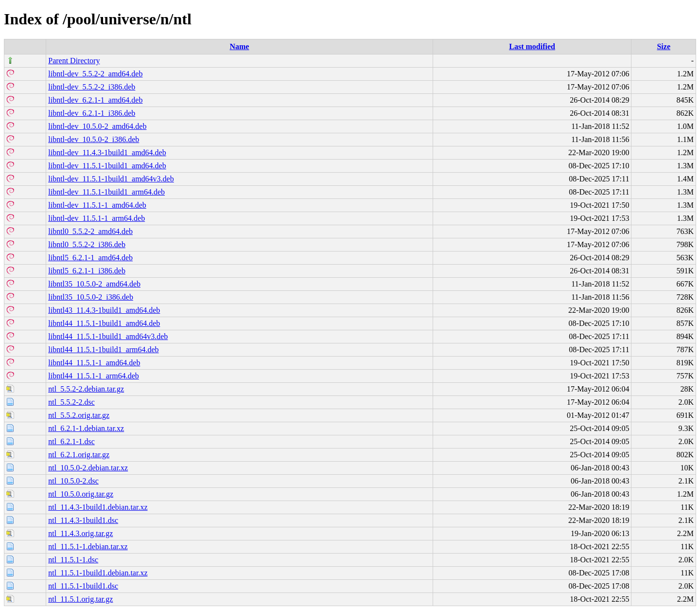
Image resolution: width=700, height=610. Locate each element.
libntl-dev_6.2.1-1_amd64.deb (95, 100)
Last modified (532, 46)
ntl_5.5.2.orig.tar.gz (79, 415)
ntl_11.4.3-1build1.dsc (83, 520)
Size (664, 46)
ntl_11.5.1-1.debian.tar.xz (88, 547)
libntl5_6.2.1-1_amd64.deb (90, 258)
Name (239, 46)
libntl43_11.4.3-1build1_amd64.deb (104, 310)
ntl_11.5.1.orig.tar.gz (80, 599)
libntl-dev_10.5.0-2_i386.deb (94, 139)
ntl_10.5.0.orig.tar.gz (81, 494)
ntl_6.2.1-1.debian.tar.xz (86, 428)
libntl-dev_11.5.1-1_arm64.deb (96, 218)
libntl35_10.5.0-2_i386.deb (91, 297)
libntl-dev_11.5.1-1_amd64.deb (97, 205)
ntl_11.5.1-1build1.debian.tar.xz (98, 573)
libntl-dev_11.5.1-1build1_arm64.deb (106, 192)
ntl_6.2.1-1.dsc (71, 441)
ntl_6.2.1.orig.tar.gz (79, 455)
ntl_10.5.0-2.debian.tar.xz (88, 468)
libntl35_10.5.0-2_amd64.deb (94, 284)
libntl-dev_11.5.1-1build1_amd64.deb (107, 166)
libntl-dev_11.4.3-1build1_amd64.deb (107, 152)
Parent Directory (74, 61)
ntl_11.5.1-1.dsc (73, 560)
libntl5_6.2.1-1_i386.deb (87, 271)
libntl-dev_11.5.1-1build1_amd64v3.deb (111, 179)
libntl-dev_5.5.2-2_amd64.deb (95, 74)
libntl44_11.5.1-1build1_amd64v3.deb (108, 336)
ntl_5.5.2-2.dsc (71, 402)
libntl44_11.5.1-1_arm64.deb (94, 376)
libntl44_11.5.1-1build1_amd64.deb (104, 323)
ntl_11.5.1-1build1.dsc (83, 586)
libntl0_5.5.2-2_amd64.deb (90, 231)
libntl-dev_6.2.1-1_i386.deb (92, 113)
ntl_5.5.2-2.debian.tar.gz (86, 389)
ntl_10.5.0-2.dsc (73, 481)
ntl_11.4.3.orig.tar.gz (80, 533)
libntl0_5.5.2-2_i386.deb (87, 244)
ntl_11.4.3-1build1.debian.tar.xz (98, 507)
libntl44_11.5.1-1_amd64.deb (94, 363)
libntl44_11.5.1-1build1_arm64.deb (103, 350)
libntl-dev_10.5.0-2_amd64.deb (97, 126)
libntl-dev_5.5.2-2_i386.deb (92, 87)
